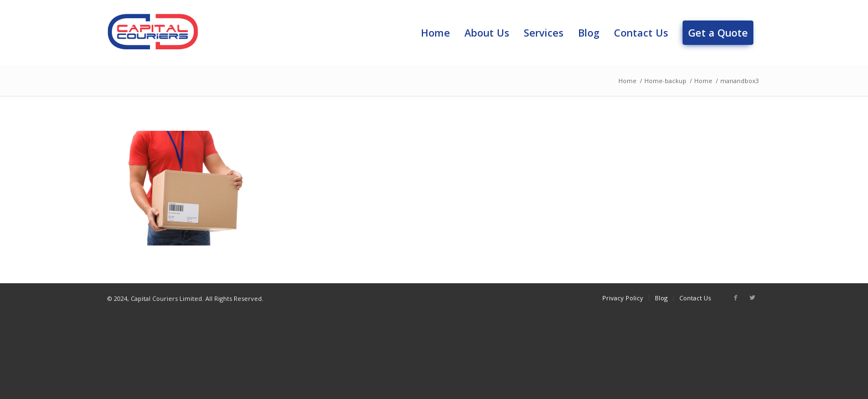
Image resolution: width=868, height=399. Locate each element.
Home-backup (665, 81)
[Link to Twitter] (752, 298)
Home (627, 81)
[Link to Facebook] (736, 298)
